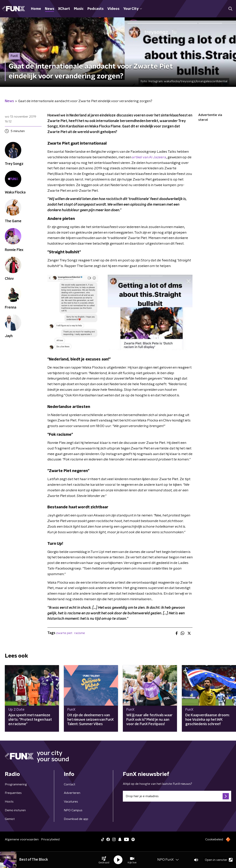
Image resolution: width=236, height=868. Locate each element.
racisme (80, 633)
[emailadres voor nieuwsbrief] (177, 796)
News (50, 9)
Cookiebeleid (214, 839)
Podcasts (95, 9)
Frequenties (13, 793)
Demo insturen (15, 810)
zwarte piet (64, 633)
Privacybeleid (50, 839)
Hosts (9, 802)
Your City (133, 9)
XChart (64, 9)
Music (79, 9)
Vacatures (71, 802)
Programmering (16, 784)
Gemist (10, 819)
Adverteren (72, 793)
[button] (104, 860)
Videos (113, 9)
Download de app (76, 819)
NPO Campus (73, 810)
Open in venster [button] (219, 860)
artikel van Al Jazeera (149, 157)
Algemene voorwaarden (22, 839)
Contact (70, 784)
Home (36, 9)
